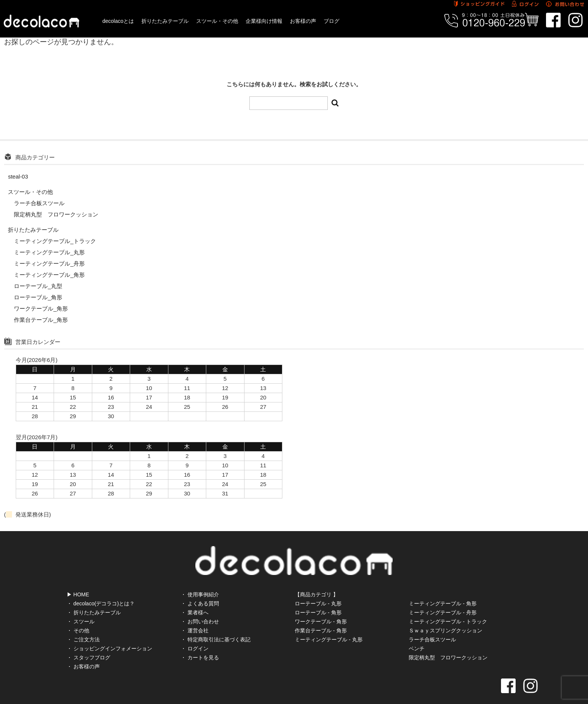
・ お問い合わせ (200, 605)
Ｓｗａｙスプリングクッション (445, 614)
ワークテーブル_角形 (41, 308)
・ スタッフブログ (88, 641)
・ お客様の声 (83, 650)
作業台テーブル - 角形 (321, 614)
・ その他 (78, 614)
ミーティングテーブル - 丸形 (328, 623)
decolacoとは (118, 21)
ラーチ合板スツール (39, 203)
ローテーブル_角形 (38, 297)
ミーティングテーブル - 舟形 (442, 596)
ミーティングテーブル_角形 (49, 275)
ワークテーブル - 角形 (321, 605)
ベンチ (417, 632)
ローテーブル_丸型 (38, 286)
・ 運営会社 (195, 614)
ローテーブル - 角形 (318, 596)
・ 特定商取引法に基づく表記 (216, 623)
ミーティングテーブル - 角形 (442, 587)
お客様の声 (303, 21)
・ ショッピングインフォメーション (109, 632)
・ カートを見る (200, 641)
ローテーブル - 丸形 (318, 587)
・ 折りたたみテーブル (94, 596)
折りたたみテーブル (165, 21)
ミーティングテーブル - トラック (448, 605)
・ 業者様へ (195, 596)
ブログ (331, 21)
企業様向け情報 (264, 21)
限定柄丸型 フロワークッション (56, 214)
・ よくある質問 (200, 587)
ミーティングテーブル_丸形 (49, 252)
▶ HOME (78, 578)
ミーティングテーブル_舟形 (49, 263)
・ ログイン (195, 632)
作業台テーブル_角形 (41, 320)
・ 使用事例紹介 (200, 578)
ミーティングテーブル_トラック (55, 241)
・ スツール (81, 605)
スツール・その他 (217, 21)
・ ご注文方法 (83, 623)
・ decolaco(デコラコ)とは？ (101, 587)
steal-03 (18, 176)
